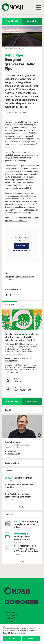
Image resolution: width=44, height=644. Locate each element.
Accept (31, 638)
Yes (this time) (22, 246)
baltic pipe (15, 289)
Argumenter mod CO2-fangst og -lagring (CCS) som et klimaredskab (26, 549)
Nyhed (25, 112)
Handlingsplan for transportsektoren (22, 536)
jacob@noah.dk (14, 454)
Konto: (22, 387)
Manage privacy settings (22, 250)
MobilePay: (17, 379)
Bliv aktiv (32, 21)
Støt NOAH (12, 21)
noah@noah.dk (10, 621)
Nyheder (8, 471)
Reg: (15, 387)
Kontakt (8, 410)
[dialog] (22, 634)
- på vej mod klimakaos (19, 478)
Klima (9, 289)
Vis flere (22, 507)
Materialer (9, 515)
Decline (12, 638)
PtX (20, 289)
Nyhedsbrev (32, 602)
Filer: (7, 273)
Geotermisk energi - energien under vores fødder (26, 524)
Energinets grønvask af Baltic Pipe (19, 277)
